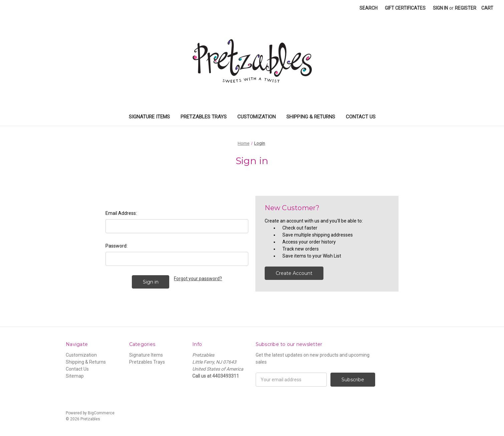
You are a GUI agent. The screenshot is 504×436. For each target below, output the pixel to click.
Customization (257, 117)
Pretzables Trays (204, 117)
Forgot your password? (198, 279)
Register (466, 8)
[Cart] (487, 8)
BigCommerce (101, 413)
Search (368, 8)
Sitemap (75, 376)
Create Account (294, 273)
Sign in (440, 8)
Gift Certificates (405, 8)
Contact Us (361, 117)
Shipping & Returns (311, 117)
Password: (116, 246)
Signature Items (149, 117)
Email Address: (121, 213)
